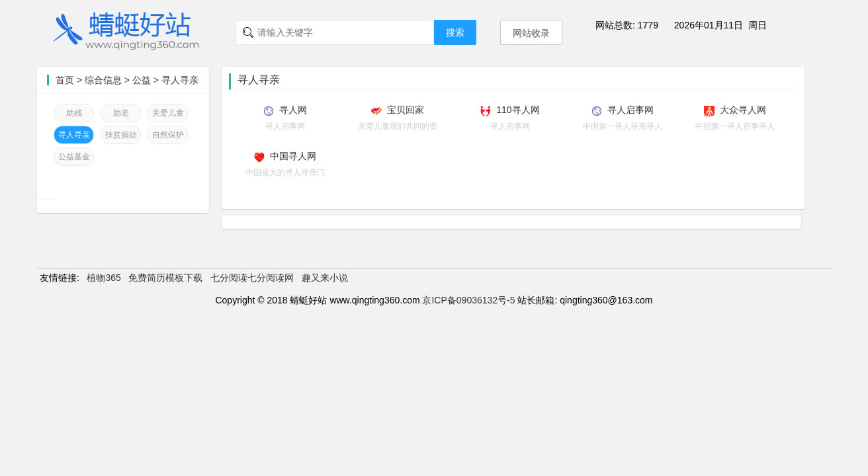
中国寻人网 (293, 156)
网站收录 (531, 33)
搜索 (455, 32)
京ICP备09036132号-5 (468, 300)
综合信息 (103, 80)
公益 (142, 80)
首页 (65, 80)
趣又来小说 (325, 278)
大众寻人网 (743, 110)
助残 (74, 113)
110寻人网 (518, 110)
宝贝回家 (406, 110)
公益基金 (74, 157)
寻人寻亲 (180, 80)
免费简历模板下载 (165, 278)
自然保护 (168, 135)
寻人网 (293, 110)
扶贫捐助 (121, 135)
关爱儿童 (168, 113)
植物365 (104, 278)
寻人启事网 (630, 110)
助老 (121, 113)
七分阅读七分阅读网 (252, 278)
